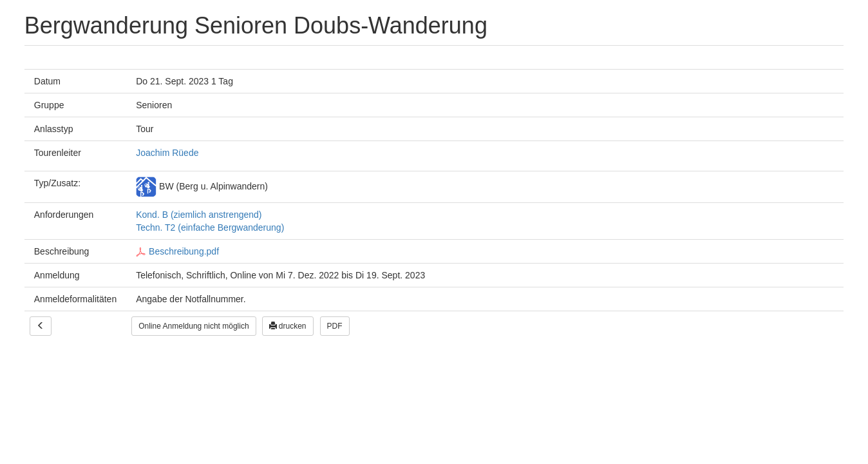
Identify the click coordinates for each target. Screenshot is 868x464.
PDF (335, 326)
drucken (288, 326)
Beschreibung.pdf (177, 251)
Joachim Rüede (167, 153)
